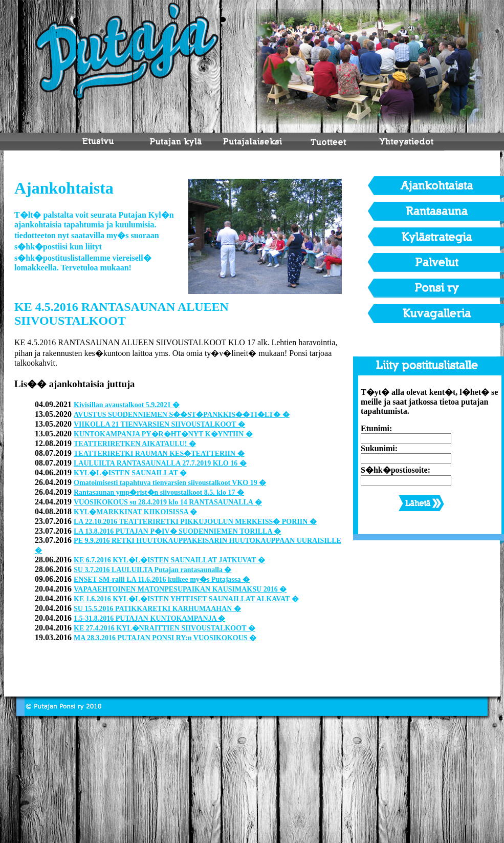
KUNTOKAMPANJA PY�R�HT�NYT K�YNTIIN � (163, 434)
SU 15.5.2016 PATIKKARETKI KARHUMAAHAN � (157, 609)
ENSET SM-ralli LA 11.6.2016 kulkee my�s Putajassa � (162, 579)
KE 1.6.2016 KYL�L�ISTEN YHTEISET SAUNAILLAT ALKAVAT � (186, 599)
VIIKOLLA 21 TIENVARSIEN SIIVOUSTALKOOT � (159, 424)
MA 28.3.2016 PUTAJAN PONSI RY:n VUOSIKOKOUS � (165, 638)
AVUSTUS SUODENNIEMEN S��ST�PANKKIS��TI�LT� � (182, 415)
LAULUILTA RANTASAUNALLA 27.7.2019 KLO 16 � (160, 463)
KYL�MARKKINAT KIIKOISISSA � (135, 512)
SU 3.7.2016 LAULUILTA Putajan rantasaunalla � (152, 570)
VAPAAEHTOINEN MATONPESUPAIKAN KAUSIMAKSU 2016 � (180, 589)
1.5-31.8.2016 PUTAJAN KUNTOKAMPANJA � (149, 618)
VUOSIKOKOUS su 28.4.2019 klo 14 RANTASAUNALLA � (168, 502)
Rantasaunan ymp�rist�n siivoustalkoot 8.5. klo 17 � (159, 492)
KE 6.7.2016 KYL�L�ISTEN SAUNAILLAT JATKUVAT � (169, 560)
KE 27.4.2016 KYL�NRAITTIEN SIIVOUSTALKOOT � (165, 628)
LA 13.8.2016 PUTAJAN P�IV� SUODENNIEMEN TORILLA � (177, 531)
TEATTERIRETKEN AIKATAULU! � (135, 444)
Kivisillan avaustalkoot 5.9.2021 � (127, 405)
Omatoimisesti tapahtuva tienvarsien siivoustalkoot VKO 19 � (170, 483)
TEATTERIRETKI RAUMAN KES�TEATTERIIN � (159, 454)
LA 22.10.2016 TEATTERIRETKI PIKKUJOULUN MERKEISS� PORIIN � (195, 522)
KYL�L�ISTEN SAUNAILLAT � (130, 473)
